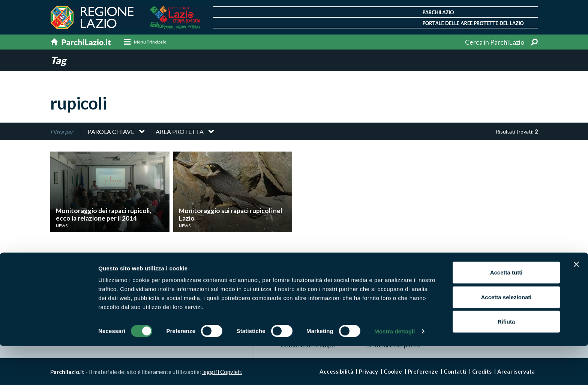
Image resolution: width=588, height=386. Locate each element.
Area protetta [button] (180, 132)
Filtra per (62, 132)
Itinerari (378, 286)
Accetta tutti (506, 312)
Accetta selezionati (506, 337)
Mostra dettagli (394, 371)
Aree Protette (301, 286)
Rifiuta (506, 361)
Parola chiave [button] (111, 132)
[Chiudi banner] (576, 304)
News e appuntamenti (482, 286)
